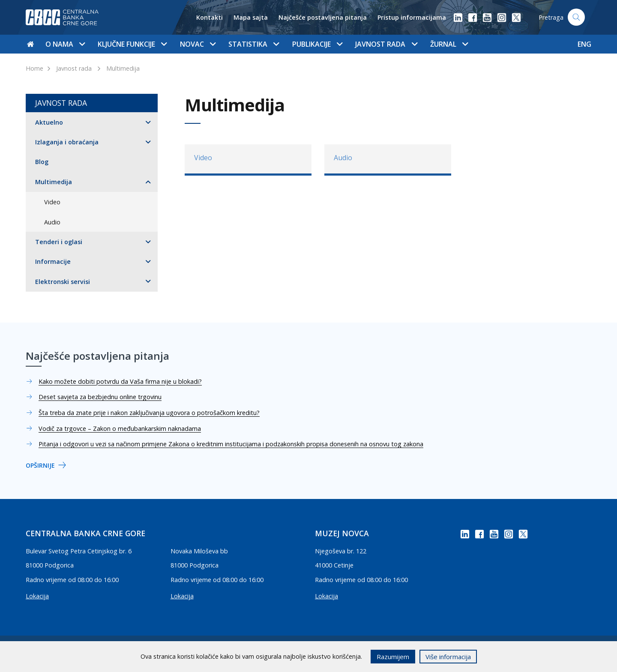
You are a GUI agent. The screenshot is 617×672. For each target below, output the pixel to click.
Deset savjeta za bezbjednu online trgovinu (100, 397)
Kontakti (210, 17)
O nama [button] (65, 44)
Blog (42, 162)
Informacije (53, 261)
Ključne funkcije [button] (132, 44)
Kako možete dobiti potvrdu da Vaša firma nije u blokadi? (120, 381)
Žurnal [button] (449, 44)
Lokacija (37, 596)
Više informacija (448, 657)
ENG (584, 44)
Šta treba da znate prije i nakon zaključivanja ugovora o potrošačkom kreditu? (149, 413)
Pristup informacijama (412, 17)
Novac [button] (198, 44)
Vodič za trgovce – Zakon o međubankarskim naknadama (120, 429)
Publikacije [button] (317, 44)
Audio (52, 222)
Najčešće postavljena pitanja (323, 17)
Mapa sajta (251, 17)
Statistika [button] (254, 44)
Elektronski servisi (63, 282)
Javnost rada (74, 68)
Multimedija (123, 68)
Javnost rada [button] (386, 44)
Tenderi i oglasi (59, 242)
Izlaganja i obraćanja (67, 142)
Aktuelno (49, 122)
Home (34, 68)
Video (52, 202)
